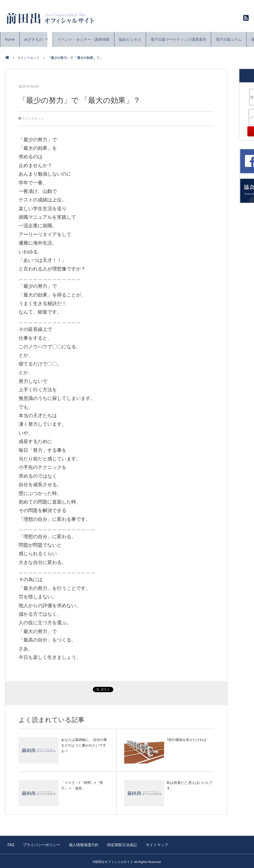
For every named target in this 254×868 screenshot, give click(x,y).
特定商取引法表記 (118, 844)
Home (10, 39)
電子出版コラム (229, 39)
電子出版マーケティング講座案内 (178, 39)
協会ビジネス (130, 39)
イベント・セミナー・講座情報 (84, 39)
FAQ (11, 844)
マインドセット (28, 58)
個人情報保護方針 (81, 844)
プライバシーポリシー (40, 844)
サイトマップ (152, 844)
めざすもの (34, 39)
